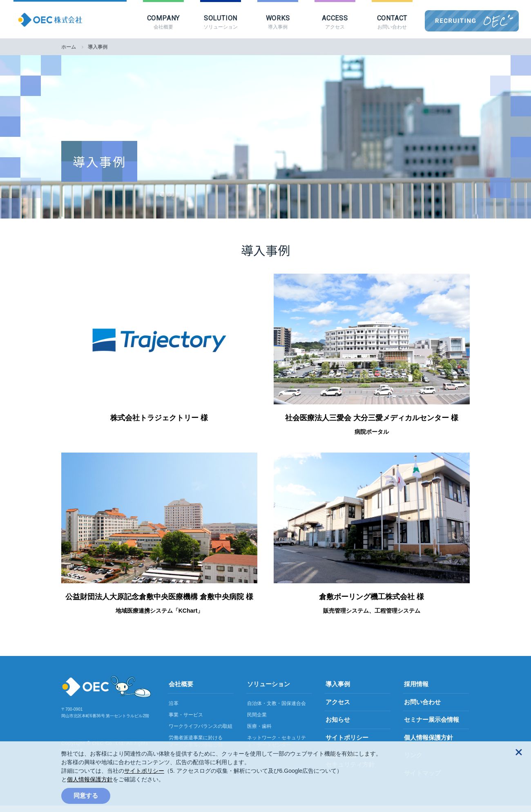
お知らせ (338, 726)
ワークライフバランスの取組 (201, 733)
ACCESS (335, 22)
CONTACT (392, 22)
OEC (495, 21)
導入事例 (338, 690)
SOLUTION (221, 22)
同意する (86, 795)
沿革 (174, 710)
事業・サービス (186, 721)
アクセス (338, 708)
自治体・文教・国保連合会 (277, 710)
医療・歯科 (259, 733)
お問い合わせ (422, 708)
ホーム (69, 54)
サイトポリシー (144, 771)
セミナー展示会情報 (432, 726)
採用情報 (416, 690)
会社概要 (181, 690)
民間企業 (257, 721)
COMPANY (163, 22)
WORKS (278, 22)
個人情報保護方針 (90, 779)
